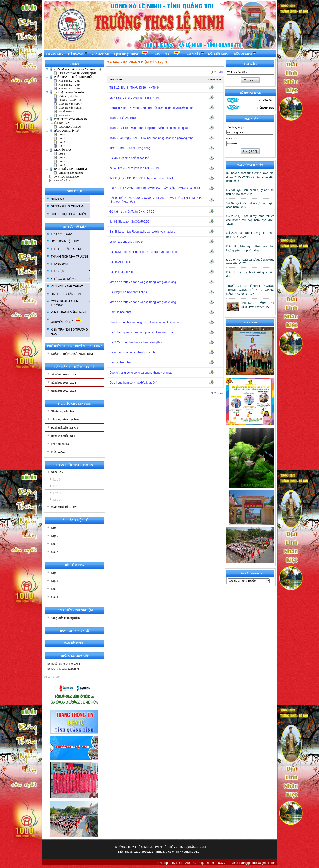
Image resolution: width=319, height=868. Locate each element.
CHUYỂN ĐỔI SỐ (67, 321)
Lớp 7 (62, 138)
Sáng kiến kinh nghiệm (71, 173)
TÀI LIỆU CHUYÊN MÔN (69, 92)
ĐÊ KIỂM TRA (63, 150)
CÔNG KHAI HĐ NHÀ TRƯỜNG (70, 303)
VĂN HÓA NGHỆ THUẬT (67, 287)
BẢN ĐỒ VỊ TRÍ (63, 181)
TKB (174, 53)
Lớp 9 (62, 146)
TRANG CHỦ (55, 54)
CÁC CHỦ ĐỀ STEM (70, 127)
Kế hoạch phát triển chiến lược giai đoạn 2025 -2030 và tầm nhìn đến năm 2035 (250, 177)
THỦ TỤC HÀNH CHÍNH (67, 249)
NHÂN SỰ (57, 199)
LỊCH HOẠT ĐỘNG (132, 53)
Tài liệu (113, 62)
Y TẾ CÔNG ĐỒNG (70, 279)
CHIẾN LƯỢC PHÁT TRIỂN (68, 214)
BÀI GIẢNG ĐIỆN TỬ (67, 131)
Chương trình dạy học (70, 100)
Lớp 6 (62, 135)
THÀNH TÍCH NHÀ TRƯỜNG (70, 257)
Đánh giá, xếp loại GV (70, 104)
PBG (158, 54)
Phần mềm (64, 115)
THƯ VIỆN (70, 271)
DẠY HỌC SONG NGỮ (66, 177)
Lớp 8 (62, 142)
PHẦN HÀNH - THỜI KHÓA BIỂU (74, 77)
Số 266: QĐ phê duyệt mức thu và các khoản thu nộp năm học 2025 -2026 (250, 220)
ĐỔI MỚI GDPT (219, 54)
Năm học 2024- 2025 (70, 81)
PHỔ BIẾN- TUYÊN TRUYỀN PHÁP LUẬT (79, 69)
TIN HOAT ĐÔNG (62, 234)
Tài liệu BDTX (67, 112)
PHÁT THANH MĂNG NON (68, 312)
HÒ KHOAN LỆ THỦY (65, 241)
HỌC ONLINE (245, 54)
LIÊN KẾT (195, 54)
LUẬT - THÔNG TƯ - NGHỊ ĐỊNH (77, 73)
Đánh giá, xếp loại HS (70, 108)
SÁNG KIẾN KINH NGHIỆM (71, 169)
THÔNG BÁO (60, 264)
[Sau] (220, 72)
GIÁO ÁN (64, 123)
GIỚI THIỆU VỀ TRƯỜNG (67, 207)
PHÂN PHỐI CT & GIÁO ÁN (71, 119)
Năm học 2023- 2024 (70, 85)
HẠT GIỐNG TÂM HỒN (66, 294)
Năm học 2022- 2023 (70, 89)
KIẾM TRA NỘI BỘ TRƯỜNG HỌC (70, 332)
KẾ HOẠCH (78, 54)
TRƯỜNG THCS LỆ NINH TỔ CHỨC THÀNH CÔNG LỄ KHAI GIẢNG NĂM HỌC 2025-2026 (250, 290)
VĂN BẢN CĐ (100, 54)
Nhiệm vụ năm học (69, 96)
